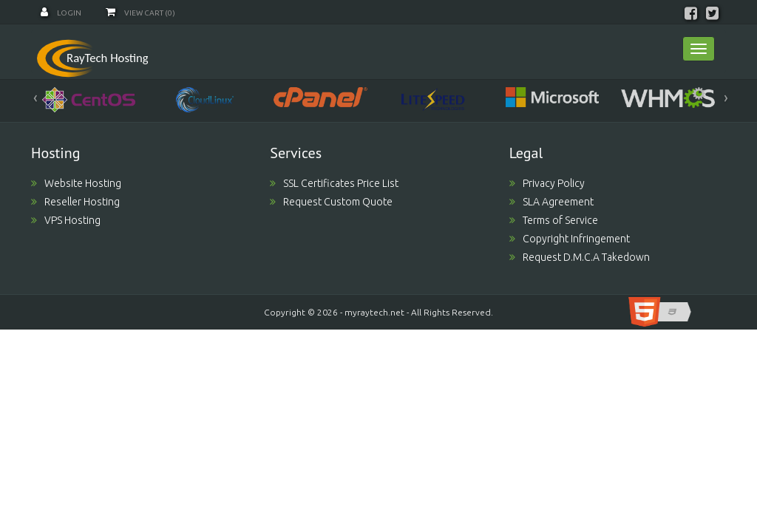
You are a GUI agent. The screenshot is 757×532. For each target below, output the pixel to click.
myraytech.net (374, 312)
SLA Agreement (551, 202)
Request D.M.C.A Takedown (580, 257)
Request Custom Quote (331, 202)
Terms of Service (554, 220)
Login (61, 13)
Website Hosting (76, 183)
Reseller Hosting (75, 202)
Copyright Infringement (570, 239)
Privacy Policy (547, 183)
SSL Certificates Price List (334, 183)
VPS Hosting (66, 220)
